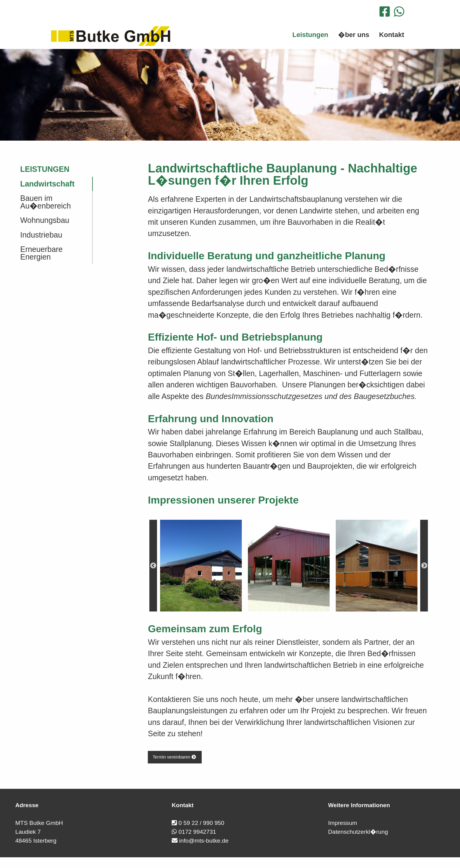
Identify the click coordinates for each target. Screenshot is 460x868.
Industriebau (41, 235)
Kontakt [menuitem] (392, 35)
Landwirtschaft (47, 184)
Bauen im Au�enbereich (46, 202)
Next (424, 566)
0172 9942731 (197, 832)
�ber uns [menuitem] (354, 35)
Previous (153, 566)
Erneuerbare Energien (41, 253)
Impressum (343, 823)
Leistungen (45, 169)
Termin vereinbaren (175, 757)
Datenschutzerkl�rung (358, 832)
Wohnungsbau (45, 220)
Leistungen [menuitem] (310, 35)
